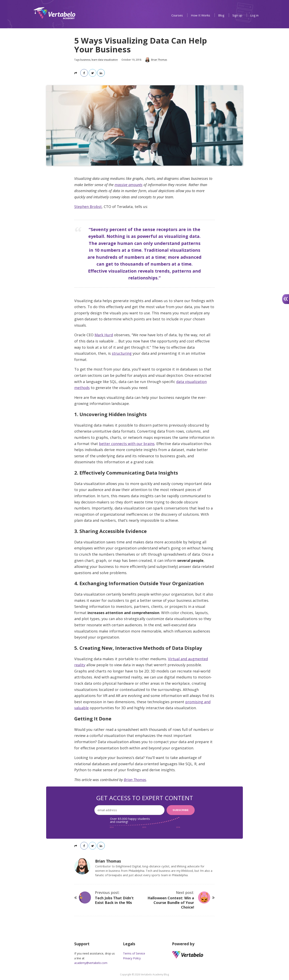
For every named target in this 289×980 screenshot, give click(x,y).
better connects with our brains (127, 444)
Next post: (170, 900)
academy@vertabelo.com (91, 963)
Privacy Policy (132, 958)
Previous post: (119, 897)
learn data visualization (105, 60)
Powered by (183, 944)
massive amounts (129, 185)
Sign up (237, 15)
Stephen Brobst (88, 207)
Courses (177, 15)
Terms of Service (134, 953)
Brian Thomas (135, 780)
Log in (254, 15)
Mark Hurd (104, 335)
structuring (122, 353)
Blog (221, 15)
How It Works (200, 15)
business (85, 60)
